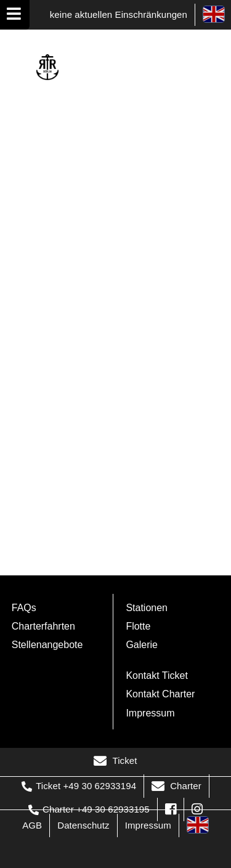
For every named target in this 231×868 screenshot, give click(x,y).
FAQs (24, 608)
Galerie (142, 645)
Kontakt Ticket (157, 675)
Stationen (147, 608)
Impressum (150, 713)
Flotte (138, 626)
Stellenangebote (47, 645)
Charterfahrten (43, 626)
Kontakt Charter (160, 694)
